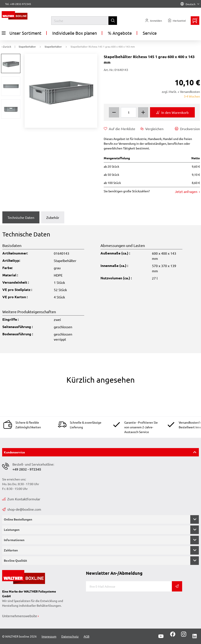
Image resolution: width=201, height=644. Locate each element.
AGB (86, 636)
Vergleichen (152, 129)
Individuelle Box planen (75, 33)
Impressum (49, 636)
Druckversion (187, 129)
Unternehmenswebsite (20, 616)
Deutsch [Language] (190, 4)
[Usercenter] (154, 21)
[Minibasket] (195, 21)
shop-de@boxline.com (22, 509)
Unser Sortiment (22, 33)
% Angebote (120, 33)
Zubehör (53, 217)
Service (150, 33)
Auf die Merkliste (119, 129)
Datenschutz (70, 636)
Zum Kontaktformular (21, 499)
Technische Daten (21, 217)
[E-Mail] (129, 586)
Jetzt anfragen (187, 191)
